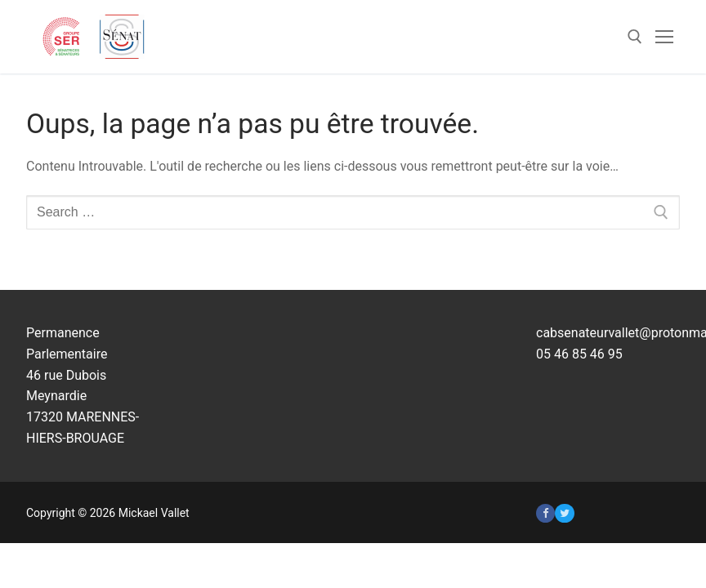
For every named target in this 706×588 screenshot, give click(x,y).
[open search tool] (635, 37)
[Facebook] (545, 513)
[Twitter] (564, 513)
